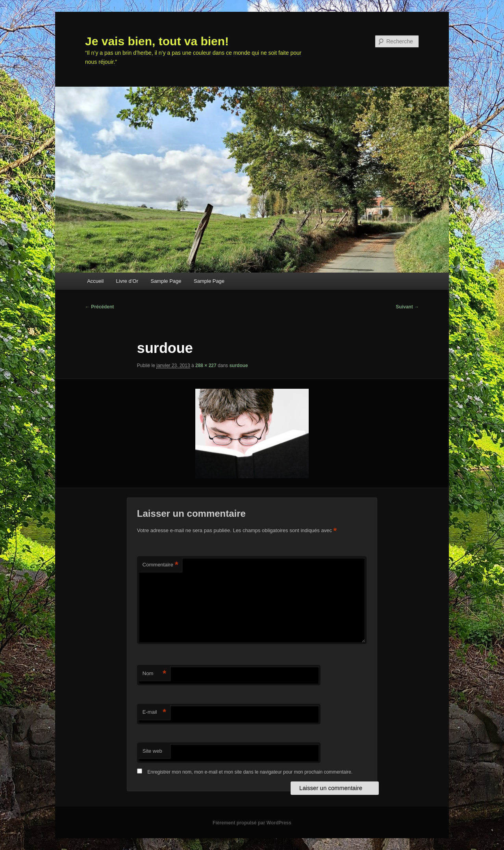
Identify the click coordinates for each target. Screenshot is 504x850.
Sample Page (166, 281)
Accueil (95, 281)
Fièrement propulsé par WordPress (252, 823)
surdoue (238, 366)
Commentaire (160, 565)
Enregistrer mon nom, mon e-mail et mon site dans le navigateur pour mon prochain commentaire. (250, 772)
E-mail (154, 712)
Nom (154, 674)
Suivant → (407, 307)
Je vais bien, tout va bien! (157, 41)
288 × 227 (206, 366)
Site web (152, 751)
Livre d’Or (127, 281)
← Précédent (99, 307)
